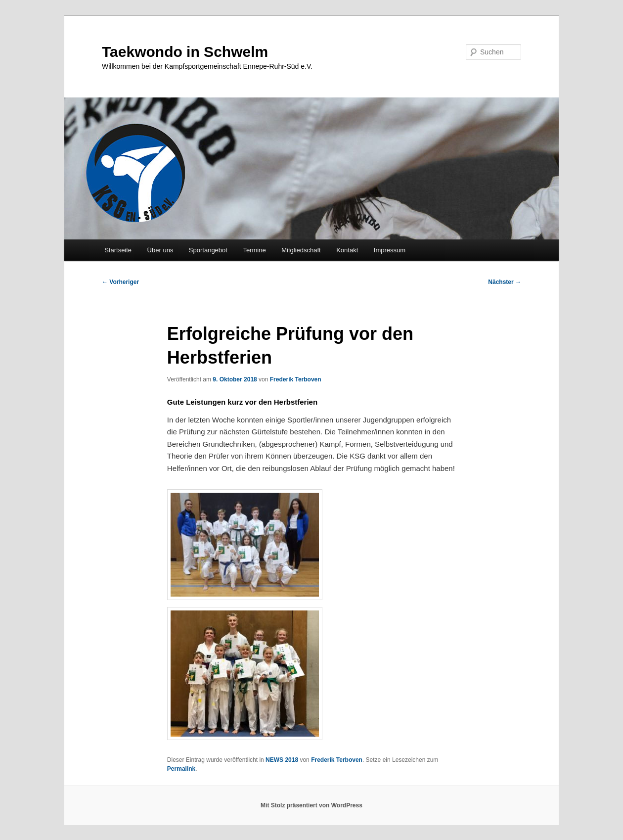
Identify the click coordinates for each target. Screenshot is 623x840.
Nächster (505, 282)
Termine (254, 250)
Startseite (118, 250)
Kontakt (347, 250)
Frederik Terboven (296, 379)
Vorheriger (120, 282)
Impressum (390, 250)
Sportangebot (208, 250)
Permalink (181, 769)
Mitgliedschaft (301, 250)
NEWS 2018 (282, 760)
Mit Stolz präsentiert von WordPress (311, 805)
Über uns (160, 250)
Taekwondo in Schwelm (185, 52)
